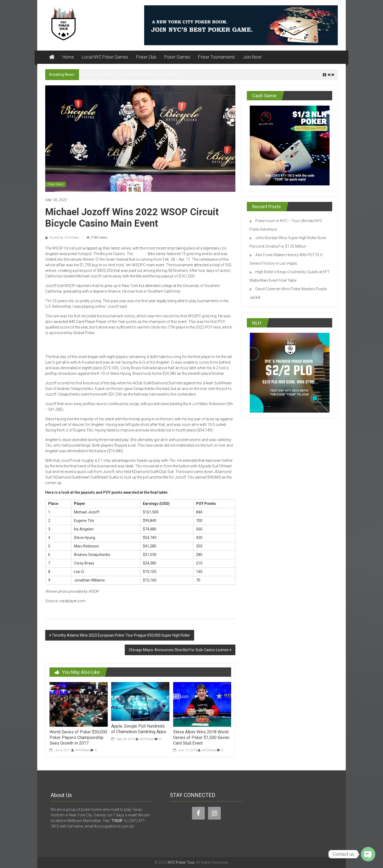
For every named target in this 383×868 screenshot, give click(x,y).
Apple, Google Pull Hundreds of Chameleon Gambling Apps (139, 729)
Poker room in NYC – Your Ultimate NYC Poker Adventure (130, 74)
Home (68, 57)
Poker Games (177, 57)
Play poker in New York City (93, 345)
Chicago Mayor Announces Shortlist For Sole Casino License (179, 650)
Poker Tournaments (217, 57)
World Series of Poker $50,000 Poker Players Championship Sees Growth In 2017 (78, 738)
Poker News (55, 184)
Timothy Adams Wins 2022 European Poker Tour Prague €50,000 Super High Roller (121, 635)
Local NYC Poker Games (105, 57)
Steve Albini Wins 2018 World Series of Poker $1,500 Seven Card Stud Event (201, 738)
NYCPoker (82, 750)
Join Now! (252, 57)
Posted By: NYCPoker (64, 238)
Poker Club (146, 57)
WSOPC (140, 254)
